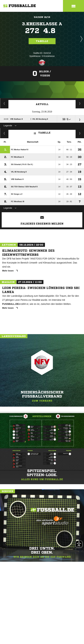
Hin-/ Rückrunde (80, 133)
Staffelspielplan (4, 103)
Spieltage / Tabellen (80, 103)
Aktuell (42, 104)
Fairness (4, 133)
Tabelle (42, 41)
